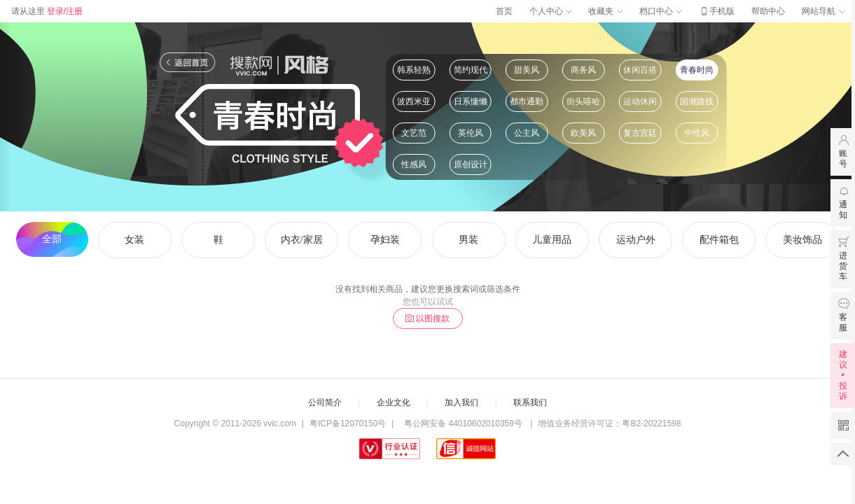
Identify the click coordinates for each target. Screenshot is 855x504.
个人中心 (550, 11)
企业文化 (394, 402)
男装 (468, 240)
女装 (134, 240)
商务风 (583, 70)
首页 (504, 11)
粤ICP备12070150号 (348, 423)
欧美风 (583, 133)
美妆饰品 (802, 240)
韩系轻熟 (414, 70)
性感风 (414, 164)
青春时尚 (697, 70)
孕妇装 (385, 240)
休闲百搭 (640, 70)
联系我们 (530, 402)
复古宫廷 (640, 133)
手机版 (716, 11)
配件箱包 (719, 240)
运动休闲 (640, 101)
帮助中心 (768, 11)
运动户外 (636, 240)
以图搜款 (427, 318)
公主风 (527, 133)
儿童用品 (552, 240)
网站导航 (823, 11)
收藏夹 (605, 11)
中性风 (697, 133)
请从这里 (47, 11)
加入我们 (461, 402)
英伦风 (471, 133)
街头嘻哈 (583, 101)
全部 (52, 239)
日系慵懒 (471, 101)
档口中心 (660, 11)
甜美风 (527, 70)
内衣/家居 (302, 240)
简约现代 (471, 70)
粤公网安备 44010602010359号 (463, 423)
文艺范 (414, 133)
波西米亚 (414, 101)
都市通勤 (527, 101)
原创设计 (471, 164)
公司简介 (325, 402)
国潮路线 (697, 101)
